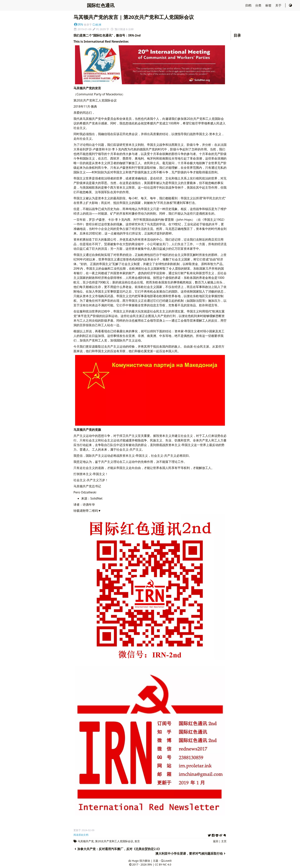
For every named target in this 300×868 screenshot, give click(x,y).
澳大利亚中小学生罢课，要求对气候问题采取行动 (191, 853)
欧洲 (97, 25)
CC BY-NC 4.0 (163, 864)
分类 (259, 5)
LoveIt (166, 861)
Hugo (135, 861)
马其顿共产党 (86, 841)
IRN (78, 24)
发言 (137, 841)
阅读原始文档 (81, 835)
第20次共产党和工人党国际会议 (114, 841)
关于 (279, 5)
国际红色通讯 (101, 5)
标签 (269, 5)
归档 (249, 5)
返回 (216, 841)
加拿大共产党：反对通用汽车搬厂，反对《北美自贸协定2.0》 (117, 849)
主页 (224, 841)
